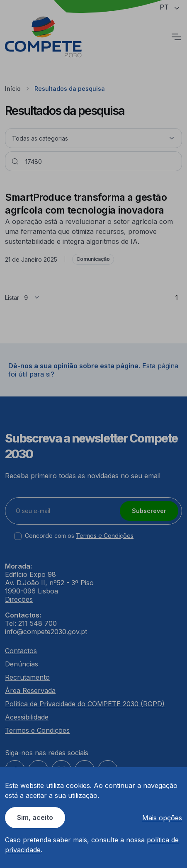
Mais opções (162, 818)
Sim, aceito (35, 817)
